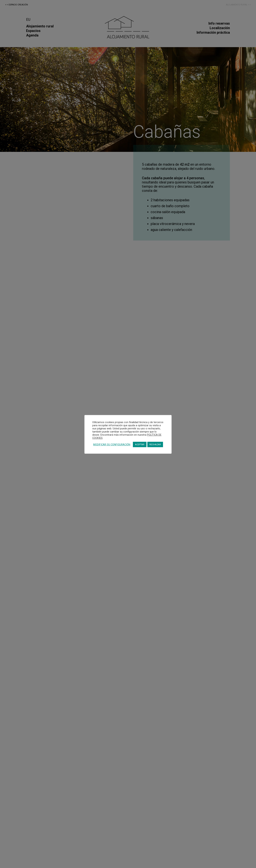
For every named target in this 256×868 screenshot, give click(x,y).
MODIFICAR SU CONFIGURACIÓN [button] (112, 445)
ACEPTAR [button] (140, 444)
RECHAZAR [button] (155, 444)
